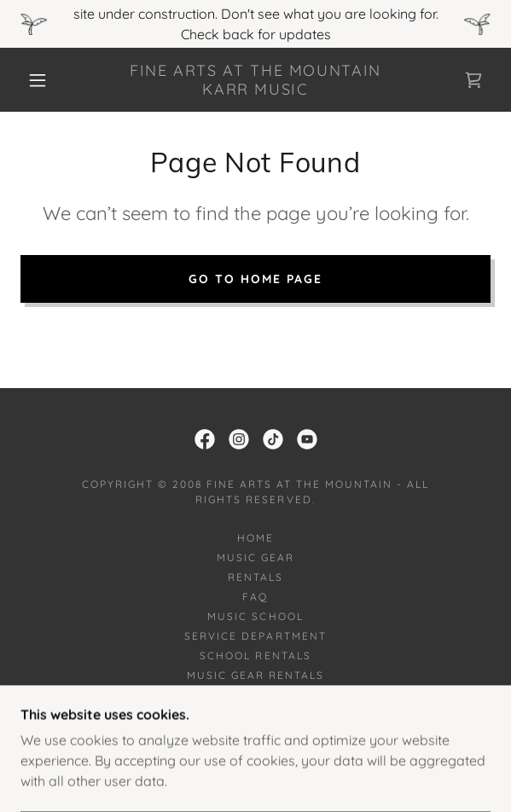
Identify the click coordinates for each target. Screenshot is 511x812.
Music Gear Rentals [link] (255, 675)
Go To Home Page (255, 279)
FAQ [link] (255, 597)
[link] (255, 80)
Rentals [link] (255, 577)
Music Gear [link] (255, 557)
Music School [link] (255, 616)
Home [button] (255, 538)
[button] (44, 80)
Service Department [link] (255, 636)
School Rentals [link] (255, 655)
